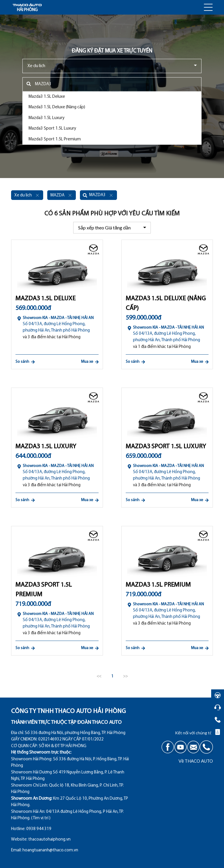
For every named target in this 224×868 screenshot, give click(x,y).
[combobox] (112, 66)
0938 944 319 (39, 829)
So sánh (25, 362)
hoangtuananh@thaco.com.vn (50, 850)
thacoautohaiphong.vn (49, 840)
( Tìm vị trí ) (41, 818)
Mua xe (90, 362)
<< (99, 676)
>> (125, 676)
